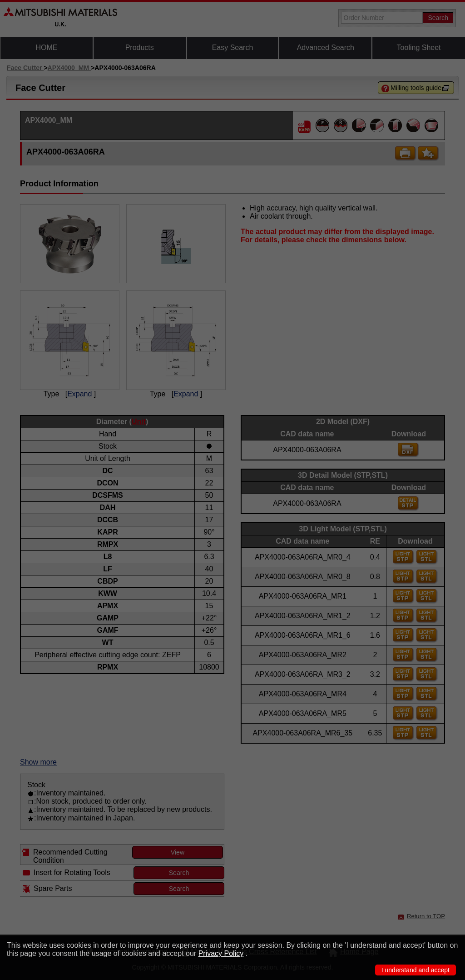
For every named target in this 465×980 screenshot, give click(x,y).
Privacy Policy (221, 953)
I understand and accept (416, 970)
